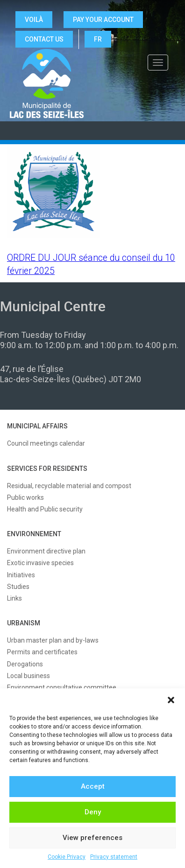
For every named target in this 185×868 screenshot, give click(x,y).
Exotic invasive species (40, 563)
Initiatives (21, 575)
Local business (28, 676)
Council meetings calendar (46, 443)
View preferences (92, 838)
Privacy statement (114, 857)
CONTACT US (44, 39)
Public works (25, 497)
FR (98, 39)
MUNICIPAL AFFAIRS (37, 426)
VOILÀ (34, 20)
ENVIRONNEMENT (34, 534)
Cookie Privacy (67, 857)
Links (14, 598)
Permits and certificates (42, 652)
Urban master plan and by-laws (53, 640)
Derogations (25, 664)
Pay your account (103, 20)
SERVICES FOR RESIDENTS (47, 469)
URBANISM (24, 623)
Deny (93, 812)
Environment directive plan (46, 551)
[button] (171, 700)
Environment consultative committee (62, 687)
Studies (18, 587)
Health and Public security (45, 509)
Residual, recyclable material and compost (69, 486)
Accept (93, 786)
